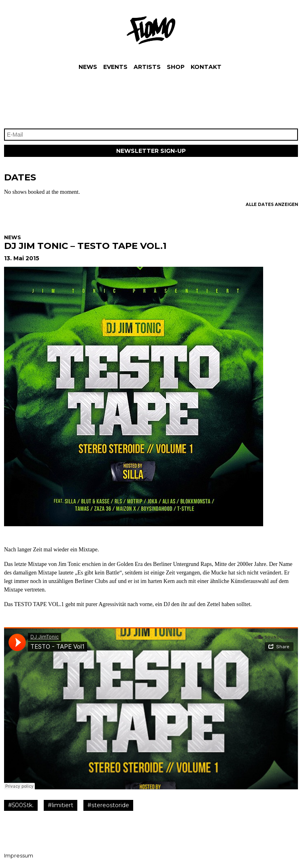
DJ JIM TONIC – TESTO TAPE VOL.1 (85, 246)
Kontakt (206, 67)
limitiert (63, 805)
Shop (176, 67)
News (88, 67)
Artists (147, 67)
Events (115, 67)
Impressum (19, 856)
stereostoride (110, 805)
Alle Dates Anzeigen (272, 205)
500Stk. (23, 805)
